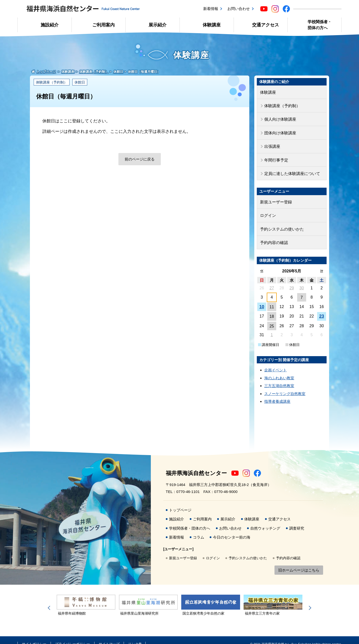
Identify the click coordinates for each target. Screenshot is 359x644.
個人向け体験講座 (279, 118)
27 (272, 280)
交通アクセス (266, 25)
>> (321, 263)
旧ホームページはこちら (299, 562)
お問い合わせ (239, 9)
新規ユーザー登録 (275, 197)
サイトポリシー (34, 636)
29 (292, 280)
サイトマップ (109, 636)
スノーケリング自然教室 (285, 386)
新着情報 (211, 9)
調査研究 (297, 520)
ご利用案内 (103, 25)
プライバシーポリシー (73, 636)
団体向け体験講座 (279, 130)
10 (262, 299)
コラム (199, 529)
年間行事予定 (275, 156)
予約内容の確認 (273, 235)
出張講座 (272, 143)
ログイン (268, 209)
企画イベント (275, 362)
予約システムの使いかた (281, 222)
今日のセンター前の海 (232, 529)
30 (302, 280)
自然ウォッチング (265, 520)
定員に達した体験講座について (290, 169)
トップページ (180, 502)
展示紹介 (158, 25)
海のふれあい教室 (279, 370)
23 (322, 309)
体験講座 (212, 25)
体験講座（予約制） (52, 82)
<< (262, 263)
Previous (50, 600)
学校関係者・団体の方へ (320, 25)
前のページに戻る (140, 159)
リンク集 (135, 636)
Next (309, 600)
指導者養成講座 (277, 394)
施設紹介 (50, 25)
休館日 (80, 82)
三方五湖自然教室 (279, 378)
